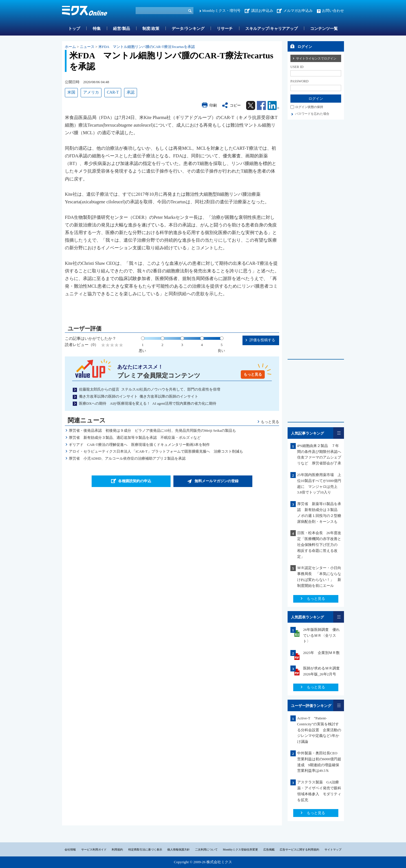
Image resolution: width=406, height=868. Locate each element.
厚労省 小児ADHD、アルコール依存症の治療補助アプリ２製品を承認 (127, 458)
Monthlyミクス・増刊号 (221, 11)
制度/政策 (151, 29)
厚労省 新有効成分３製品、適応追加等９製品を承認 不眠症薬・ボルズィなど (135, 438)
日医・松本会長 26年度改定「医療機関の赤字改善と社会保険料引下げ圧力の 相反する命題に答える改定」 (319, 545)
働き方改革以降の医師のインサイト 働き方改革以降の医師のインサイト (139, 396)
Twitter (251, 105)
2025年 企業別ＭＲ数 (321, 653)
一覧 (339, 433)
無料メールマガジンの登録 (217, 481)
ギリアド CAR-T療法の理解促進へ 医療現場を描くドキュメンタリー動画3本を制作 (139, 445)
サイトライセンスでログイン (316, 58)
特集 (97, 29)
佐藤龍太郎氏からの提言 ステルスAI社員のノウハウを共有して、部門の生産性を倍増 (150, 389)
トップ (74, 29)
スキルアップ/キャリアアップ (272, 29)
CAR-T (113, 92)
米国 (71, 92)
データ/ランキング (188, 29)
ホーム (70, 47)
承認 (131, 92)
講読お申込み (262, 11)
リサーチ (225, 29)
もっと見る (253, 374)
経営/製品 (122, 29)
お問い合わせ (333, 11)
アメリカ (91, 92)
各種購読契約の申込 (135, 481)
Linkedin (273, 105)
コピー (235, 105)
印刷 (213, 105)
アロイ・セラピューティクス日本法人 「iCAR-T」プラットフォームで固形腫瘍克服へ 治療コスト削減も (156, 451)
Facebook (261, 105)
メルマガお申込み (298, 11)
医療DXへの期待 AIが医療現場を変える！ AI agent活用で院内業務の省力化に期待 (148, 403)
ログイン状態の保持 (309, 107)
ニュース (87, 47)
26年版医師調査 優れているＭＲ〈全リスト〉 (321, 635)
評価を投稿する (262, 340)
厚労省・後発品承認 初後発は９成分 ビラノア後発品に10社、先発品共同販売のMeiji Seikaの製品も (152, 430)
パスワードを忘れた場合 (312, 114)
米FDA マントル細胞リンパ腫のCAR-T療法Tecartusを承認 (147, 47)
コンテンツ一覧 (324, 29)
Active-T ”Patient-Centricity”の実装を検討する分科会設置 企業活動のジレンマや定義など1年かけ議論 (319, 730)
